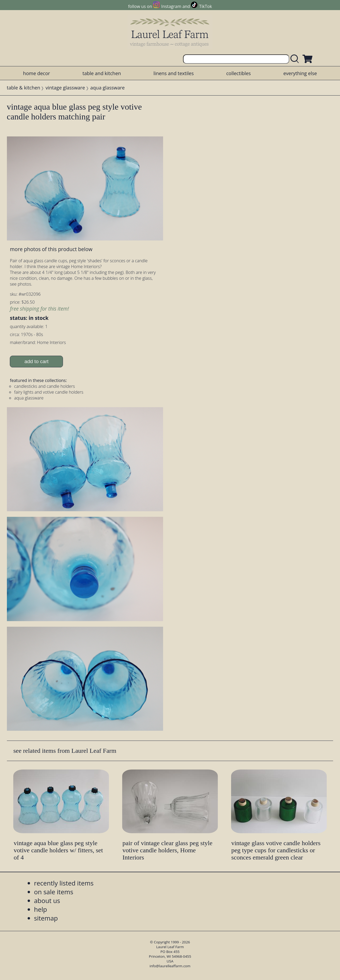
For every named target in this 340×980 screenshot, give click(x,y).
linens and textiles (174, 73)
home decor (37, 73)
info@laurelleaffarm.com (170, 966)
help (41, 909)
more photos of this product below (51, 249)
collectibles (239, 73)
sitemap (46, 918)
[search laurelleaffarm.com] (296, 59)
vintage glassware (65, 88)
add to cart (37, 361)
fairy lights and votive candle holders (49, 392)
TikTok (206, 6)
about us (47, 901)
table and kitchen (102, 73)
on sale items (54, 892)
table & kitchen (24, 88)
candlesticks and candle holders (44, 386)
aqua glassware (108, 88)
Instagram (171, 6)
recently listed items (64, 883)
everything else (300, 73)
